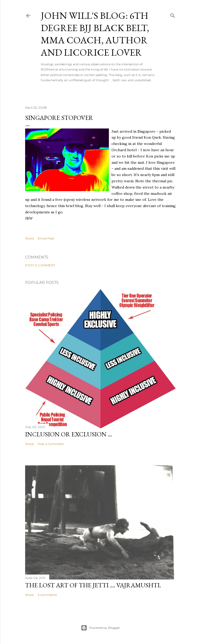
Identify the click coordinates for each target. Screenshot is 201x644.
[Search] (173, 14)
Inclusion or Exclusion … (69, 434)
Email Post (46, 238)
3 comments (47, 595)
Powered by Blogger (100, 628)
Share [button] (29, 238)
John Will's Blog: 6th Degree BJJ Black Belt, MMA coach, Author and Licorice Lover (95, 34)
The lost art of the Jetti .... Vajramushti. (93, 585)
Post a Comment (40, 265)
